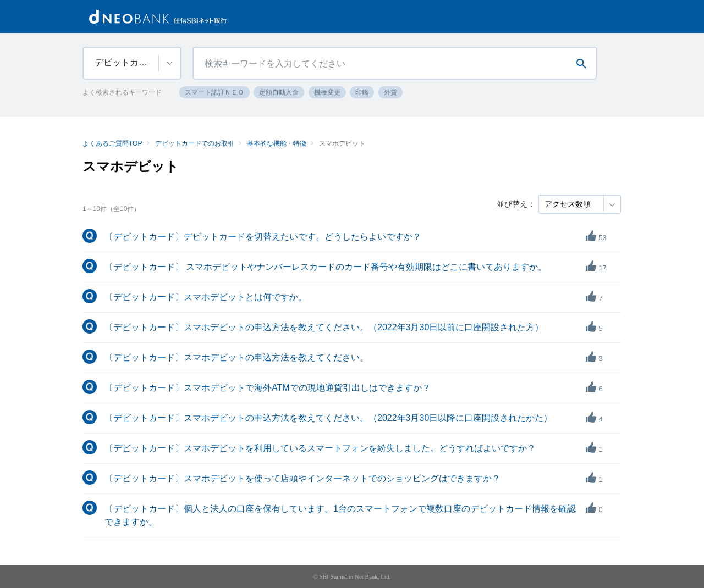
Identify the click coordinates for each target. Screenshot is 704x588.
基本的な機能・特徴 (277, 143)
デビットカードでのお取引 (195, 143)
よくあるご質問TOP (112, 143)
